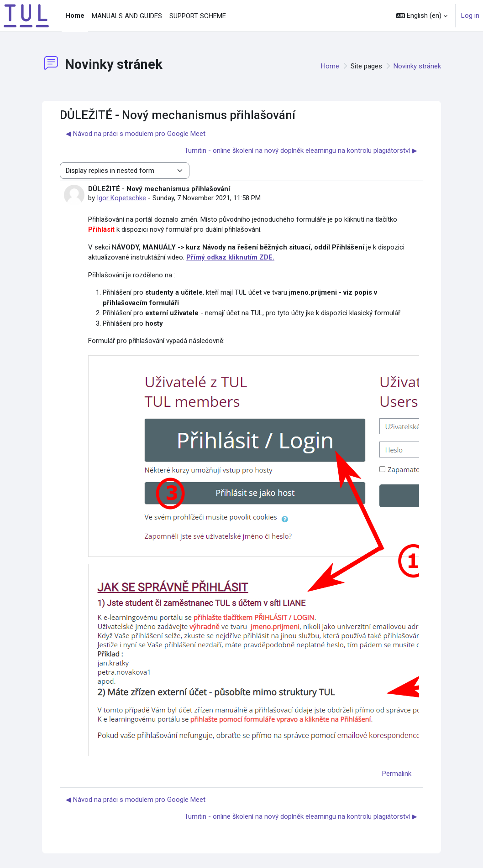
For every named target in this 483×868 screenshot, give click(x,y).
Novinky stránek (417, 66)
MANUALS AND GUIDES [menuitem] (127, 16)
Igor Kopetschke (121, 198)
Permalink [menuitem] (397, 774)
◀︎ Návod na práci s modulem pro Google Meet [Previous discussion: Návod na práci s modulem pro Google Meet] (136, 134)
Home (330, 66)
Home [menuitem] (75, 16)
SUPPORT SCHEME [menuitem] (198, 16)
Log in (470, 16)
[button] (422, 16)
